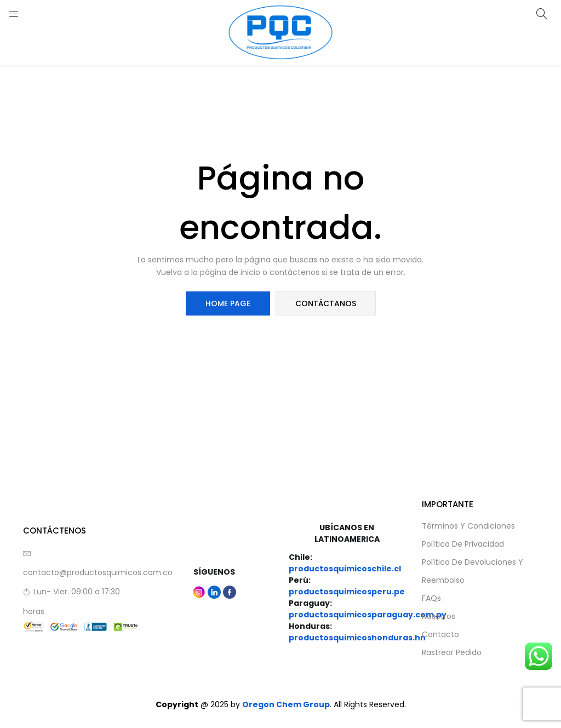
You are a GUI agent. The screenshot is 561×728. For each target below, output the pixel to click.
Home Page (228, 303)
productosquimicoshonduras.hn (357, 638)
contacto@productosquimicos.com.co (98, 572)
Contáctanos (326, 303)
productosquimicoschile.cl (345, 569)
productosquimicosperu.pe (347, 592)
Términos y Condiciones (468, 526)
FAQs (431, 598)
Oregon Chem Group (286, 704)
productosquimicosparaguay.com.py (368, 615)
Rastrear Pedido (452, 652)
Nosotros (439, 616)
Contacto (440, 634)
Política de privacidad (463, 544)
